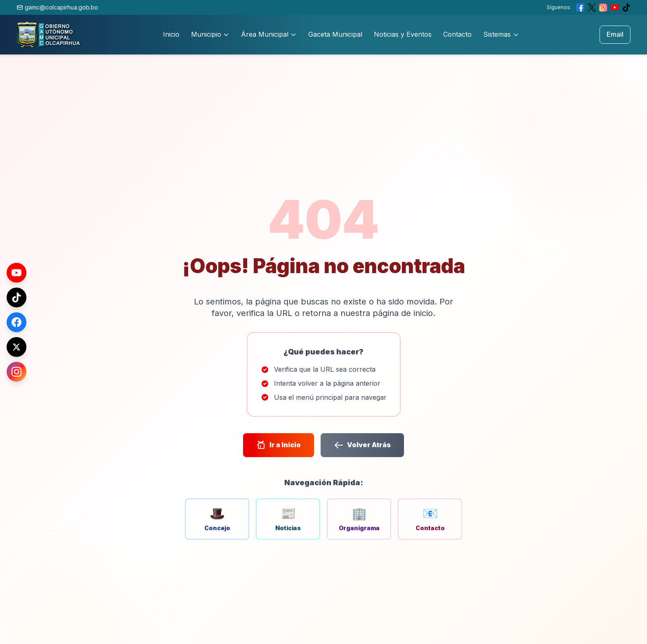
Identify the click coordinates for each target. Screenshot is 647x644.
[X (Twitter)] (17, 347)
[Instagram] (17, 372)
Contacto (457, 34)
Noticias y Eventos (403, 34)
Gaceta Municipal (335, 34)
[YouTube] (17, 273)
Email (615, 34)
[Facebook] (17, 322)
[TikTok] (17, 297)
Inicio (171, 34)
